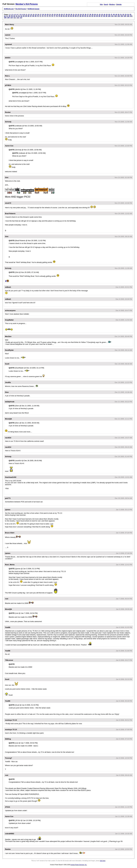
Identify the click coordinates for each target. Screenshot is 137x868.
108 (5, 18)
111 (15, 18)
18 (43, 14)
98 (104, 16)
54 (128, 14)
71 (40, 16)
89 (83, 16)
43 (102, 14)
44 (104, 14)
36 (85, 14)
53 (126, 14)
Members (112, 4)
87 (78, 16)
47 (111, 14)
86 (76, 16)
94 (95, 16)
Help (101, 4)
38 (90, 14)
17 (41, 14)
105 (125, 16)
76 (52, 16)
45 (107, 14)
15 (36, 14)
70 (38, 16)
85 (73, 16)
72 (43, 16)
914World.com (9, 9)
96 (99, 16)
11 (26, 14)
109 (8, 18)
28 (67, 14)
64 (24, 16)
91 (87, 16)
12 (29, 14)
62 (19, 16)
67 (31, 16)
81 (64, 16)
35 (83, 14)
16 (38, 14)
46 (109, 14)
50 (118, 14)
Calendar (119, 4)
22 (52, 14)
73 (45, 16)
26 (62, 14)
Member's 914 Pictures (27, 4)
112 (18, 18)
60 (14, 16)
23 (55, 14)
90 (85, 16)
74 (47, 16)
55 (130, 14)
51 (121, 14)
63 (21, 16)
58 (10, 16)
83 (69, 16)
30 (71, 14)
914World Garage (33, 9)
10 (24, 14)
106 (128, 16)
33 (78, 14)
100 (109, 16)
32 (76, 14)
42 (100, 14)
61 (17, 16)
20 (48, 14)
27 (64, 14)
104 (122, 16)
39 (92, 14)
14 (33, 14)
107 (131, 16)
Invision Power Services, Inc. (79, 865)
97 (102, 16)
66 (28, 16)
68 (33, 16)
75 (50, 16)
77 (54, 16)
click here (103, 861)
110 (11, 18)
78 (57, 16)
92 (90, 16)
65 (26, 16)
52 (123, 14)
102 (115, 16)
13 (31, 14)
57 (7, 16)
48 (114, 14)
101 (112, 16)
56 (5, 16)
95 (97, 16)
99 (106, 16)
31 (74, 14)
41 (97, 14)
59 (12, 16)
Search (106, 4)
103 (119, 16)
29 (69, 14)
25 (59, 14)
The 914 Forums (21, 9)
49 (116, 14)
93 (92, 16)
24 (57, 14)
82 (66, 16)
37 (88, 14)
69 (36, 16)
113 (21, 18)
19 (45, 14)
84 (71, 16)
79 (59, 16)
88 (80, 16)
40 (95, 14)
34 (81, 14)
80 (61, 16)
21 (50, 14)
